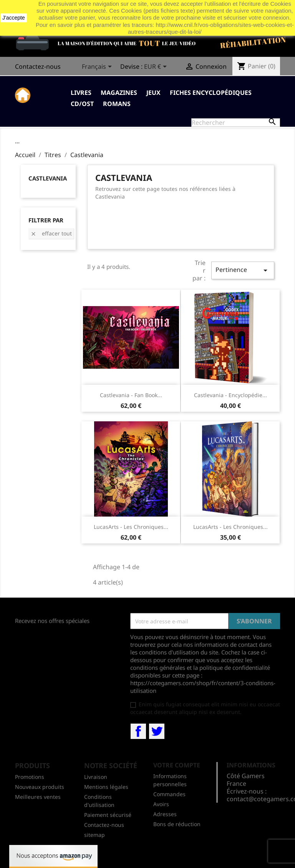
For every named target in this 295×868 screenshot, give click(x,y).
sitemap (94, 835)
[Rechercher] (236, 123)
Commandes (169, 794)
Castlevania (48, 178)
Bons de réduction (177, 824)
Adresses (165, 814)
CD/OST (82, 104)
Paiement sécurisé (108, 815)
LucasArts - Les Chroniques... (131, 527)
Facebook (138, 731)
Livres (81, 93)
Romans (117, 104)
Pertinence (243, 270)
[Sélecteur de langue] (98, 67)
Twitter (157, 731)
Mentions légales (106, 787)
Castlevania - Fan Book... (131, 395)
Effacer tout (51, 233)
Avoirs (161, 804)
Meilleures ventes (38, 797)
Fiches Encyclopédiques (211, 93)
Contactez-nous (38, 66)
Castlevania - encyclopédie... (230, 395)
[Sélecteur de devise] (157, 67)
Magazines (119, 93)
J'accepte (14, 18)
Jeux (153, 93)
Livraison (96, 777)
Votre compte (177, 765)
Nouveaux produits (40, 787)
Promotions (30, 777)
